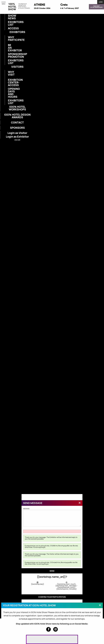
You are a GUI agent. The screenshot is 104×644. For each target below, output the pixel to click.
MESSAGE (52, 517)
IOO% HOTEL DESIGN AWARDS (17, 116)
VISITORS (17, 67)
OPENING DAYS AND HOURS (9, 93)
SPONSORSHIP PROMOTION (9, 55)
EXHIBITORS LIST (9, 23)
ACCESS (9, 28)
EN (16, 140)
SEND (52, 571)
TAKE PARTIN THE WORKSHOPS (96, 7)
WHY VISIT (9, 73)
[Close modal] (80, 503)
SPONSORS (17, 128)
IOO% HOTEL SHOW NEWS (9, 14)
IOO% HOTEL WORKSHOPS (17, 108)
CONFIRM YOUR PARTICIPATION (52, 597)
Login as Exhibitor (17, 137)
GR (19, 140)
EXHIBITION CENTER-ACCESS (9, 82)
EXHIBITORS (17, 32)
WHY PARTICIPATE (9, 39)
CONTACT (17, 122)
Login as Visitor (17, 133)
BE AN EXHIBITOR (9, 48)
